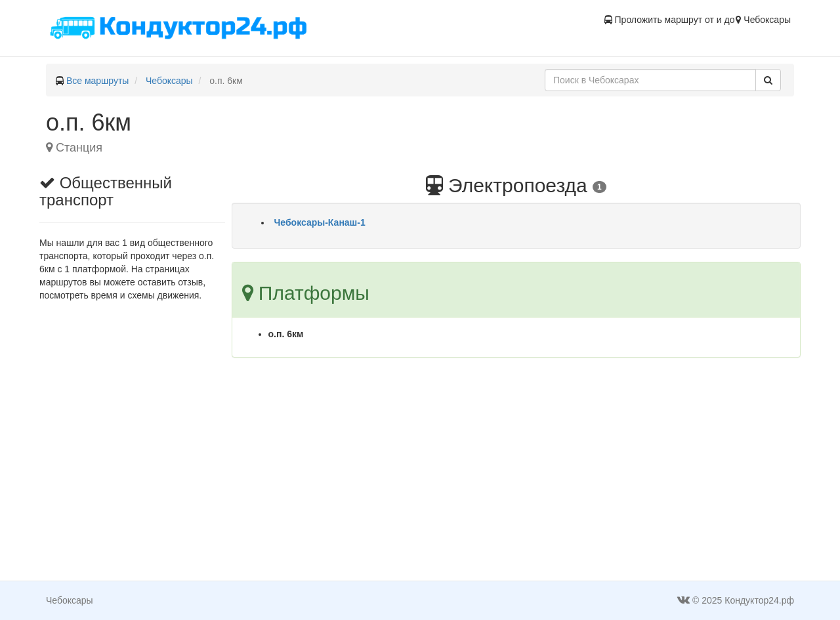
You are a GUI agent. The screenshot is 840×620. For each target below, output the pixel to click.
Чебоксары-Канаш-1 (320, 222)
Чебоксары (169, 81)
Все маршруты (98, 81)
